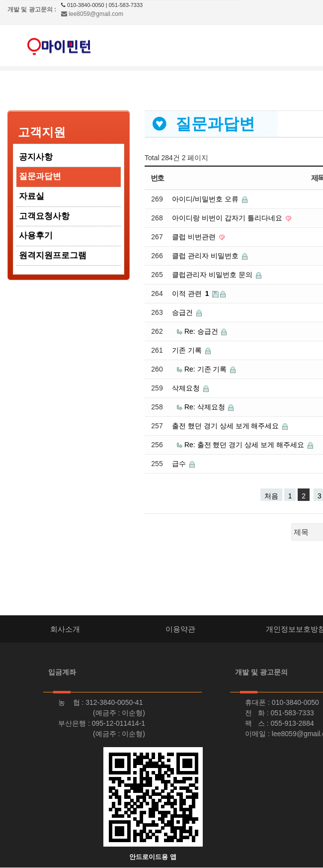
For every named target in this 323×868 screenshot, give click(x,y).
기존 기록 (188, 350)
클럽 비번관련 (195, 237)
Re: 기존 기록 (206, 369)
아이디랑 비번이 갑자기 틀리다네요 (228, 218)
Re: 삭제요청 (206, 407)
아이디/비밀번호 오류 (206, 199)
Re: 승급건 (202, 331)
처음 (271, 496)
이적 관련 (191, 293)
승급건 (183, 312)
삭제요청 (187, 388)
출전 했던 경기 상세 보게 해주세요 (226, 426)
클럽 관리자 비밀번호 (206, 256)
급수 (180, 464)
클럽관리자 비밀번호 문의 (213, 275)
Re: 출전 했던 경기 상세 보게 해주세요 (245, 445)
